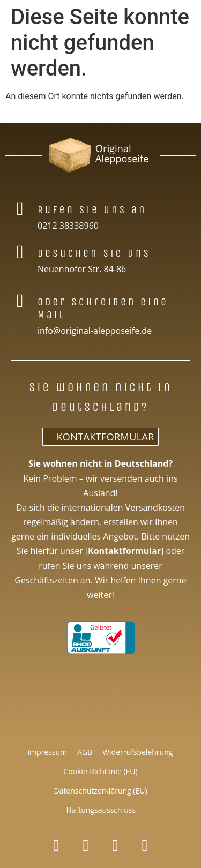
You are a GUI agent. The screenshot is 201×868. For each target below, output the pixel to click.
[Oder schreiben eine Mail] (20, 301)
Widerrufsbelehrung (137, 752)
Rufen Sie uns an (92, 210)
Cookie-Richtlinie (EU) (100, 771)
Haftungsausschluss (101, 810)
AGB (85, 752)
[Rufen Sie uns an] (20, 209)
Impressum (47, 752)
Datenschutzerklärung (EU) (100, 791)
